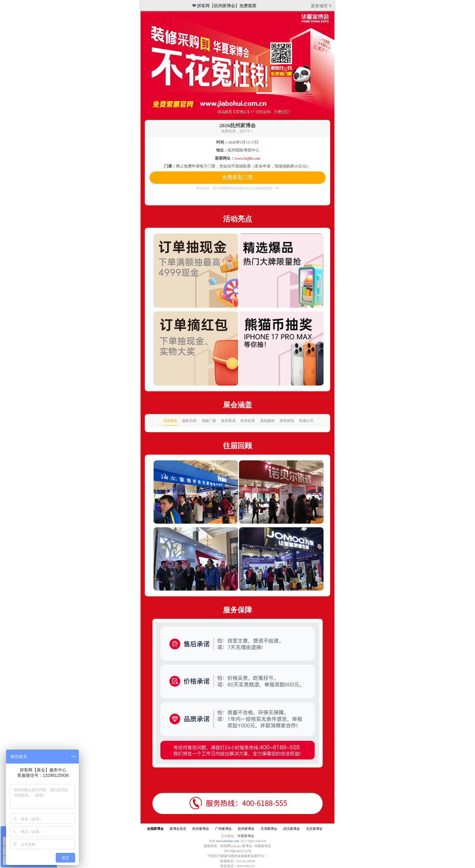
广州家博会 (223, 829)
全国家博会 (155, 829)
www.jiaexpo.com (228, 841)
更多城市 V (321, 6)
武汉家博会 (292, 829)
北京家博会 (314, 829)
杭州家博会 (201, 829)
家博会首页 (178, 829)
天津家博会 (269, 829)
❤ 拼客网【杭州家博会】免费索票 (224, 6)
